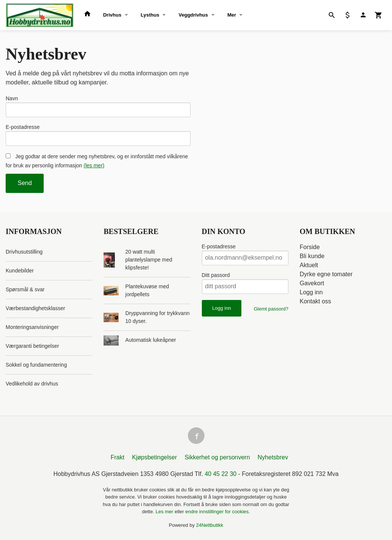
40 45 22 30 (220, 474)
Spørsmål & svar (25, 289)
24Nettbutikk (210, 525)
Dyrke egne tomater (326, 274)
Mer (232, 15)
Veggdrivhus (193, 15)
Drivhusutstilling (24, 252)
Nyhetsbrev (273, 457)
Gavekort (312, 283)
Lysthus (150, 15)
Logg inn (311, 292)
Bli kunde (312, 256)
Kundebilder (20, 271)
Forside (310, 247)
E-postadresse (23, 127)
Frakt (117, 457)
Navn (12, 98)
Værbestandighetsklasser (35, 308)
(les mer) (94, 165)
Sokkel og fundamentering (36, 365)
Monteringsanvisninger (32, 327)
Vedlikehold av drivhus (32, 384)
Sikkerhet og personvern (217, 457)
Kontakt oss (316, 301)
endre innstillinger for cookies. (218, 512)
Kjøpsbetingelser (155, 457)
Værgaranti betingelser (32, 346)
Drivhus (112, 15)
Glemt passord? (271, 309)
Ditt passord (216, 275)
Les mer (165, 512)
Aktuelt (309, 265)
